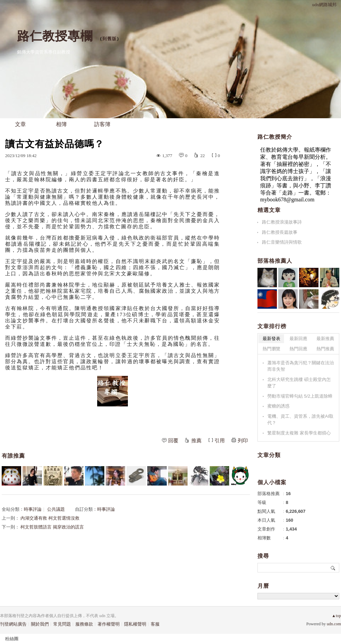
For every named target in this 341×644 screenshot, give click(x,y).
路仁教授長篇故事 (280, 232)
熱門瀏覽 (271, 349)
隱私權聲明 (135, 624)
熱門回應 (298, 349)
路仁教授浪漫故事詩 (282, 222)
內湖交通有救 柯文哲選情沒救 (50, 518)
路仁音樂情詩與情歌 (282, 242)
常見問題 (62, 624)
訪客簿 (102, 124)
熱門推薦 (325, 349)
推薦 (196, 441)
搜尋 (333, 568)
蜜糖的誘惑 (278, 406)
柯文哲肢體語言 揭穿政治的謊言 (52, 527)
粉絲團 (12, 639)
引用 (220, 441)
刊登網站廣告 (13, 624)
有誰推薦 (13, 456)
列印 (243, 441)
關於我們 (40, 624)
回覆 (173, 441)
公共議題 (56, 509)
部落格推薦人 (275, 261)
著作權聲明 (109, 624)
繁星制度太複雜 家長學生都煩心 (299, 433)
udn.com (334, 624)
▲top (336, 616)
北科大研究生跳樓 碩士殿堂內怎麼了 (299, 383)
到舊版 (109, 39)
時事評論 (33, 509)
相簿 (61, 124)
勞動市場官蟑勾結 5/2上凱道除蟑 (300, 396)
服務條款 (84, 624)
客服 (155, 624)
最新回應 (298, 339)
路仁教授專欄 (55, 36)
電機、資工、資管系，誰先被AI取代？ (300, 420)
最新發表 (271, 339)
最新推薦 (325, 339)
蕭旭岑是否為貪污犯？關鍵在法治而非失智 (301, 366)
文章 (20, 124)
